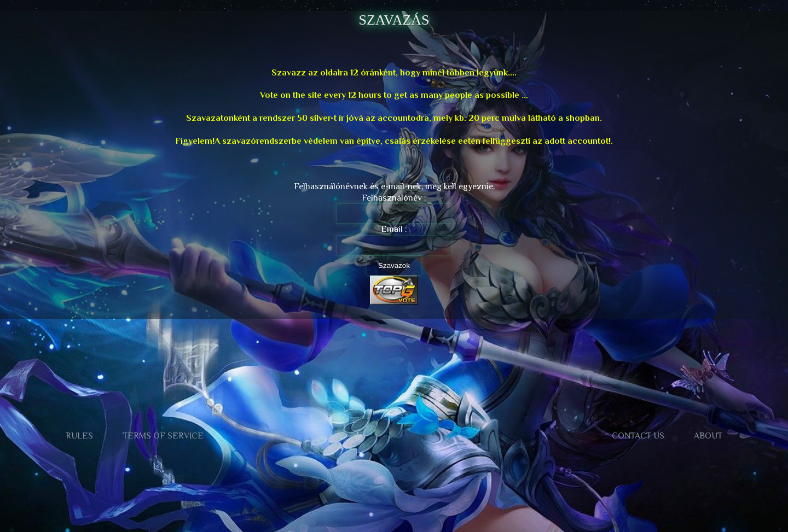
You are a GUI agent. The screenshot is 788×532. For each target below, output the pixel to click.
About (708, 436)
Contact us (638, 436)
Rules (79, 436)
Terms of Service (163, 436)
